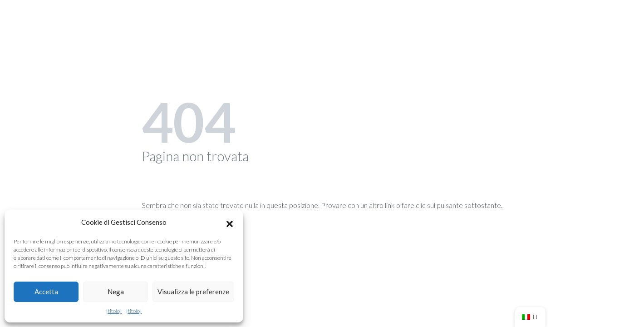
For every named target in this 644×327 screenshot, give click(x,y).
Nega (116, 292)
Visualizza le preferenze (193, 292)
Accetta (46, 292)
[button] (230, 223)
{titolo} (114, 311)
